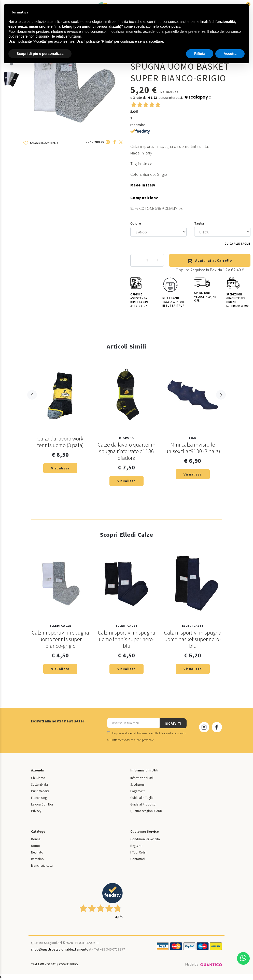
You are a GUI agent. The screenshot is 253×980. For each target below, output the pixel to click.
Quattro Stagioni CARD (146, 811)
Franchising (39, 797)
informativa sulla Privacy (152, 733)
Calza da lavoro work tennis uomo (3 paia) (60, 442)
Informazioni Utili (142, 778)
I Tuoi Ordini (139, 852)
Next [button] (221, 405)
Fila (193, 438)
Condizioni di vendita (145, 839)
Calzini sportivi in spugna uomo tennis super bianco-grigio (60, 640)
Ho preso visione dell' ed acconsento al (146, 736)
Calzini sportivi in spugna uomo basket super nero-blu (193, 640)
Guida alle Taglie (237, 244)
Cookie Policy (69, 964)
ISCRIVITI (173, 723)
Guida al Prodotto (143, 804)
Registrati (137, 845)
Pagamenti (138, 791)
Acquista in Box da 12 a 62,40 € (217, 270)
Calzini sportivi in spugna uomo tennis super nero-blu (127, 640)
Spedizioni (137, 784)
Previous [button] (32, 405)
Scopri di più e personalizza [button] (40, 54)
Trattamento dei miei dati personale (132, 740)
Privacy (36, 811)
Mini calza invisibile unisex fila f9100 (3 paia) (193, 448)
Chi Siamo (38, 778)
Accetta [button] (230, 54)
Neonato (37, 852)
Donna (36, 839)
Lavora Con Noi (42, 804)
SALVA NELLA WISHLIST (42, 143)
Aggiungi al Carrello (210, 261)
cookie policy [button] (170, 26)
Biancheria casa (42, 865)
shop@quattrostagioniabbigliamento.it (61, 949)
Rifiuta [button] (200, 54)
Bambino (37, 859)
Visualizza (60, 468)
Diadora (126, 438)
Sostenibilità (39, 784)
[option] (11, 82)
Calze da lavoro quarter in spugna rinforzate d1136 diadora (127, 451)
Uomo (36, 845)
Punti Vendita (40, 791)
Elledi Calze (60, 626)
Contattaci (138, 859)
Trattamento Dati (44, 964)
